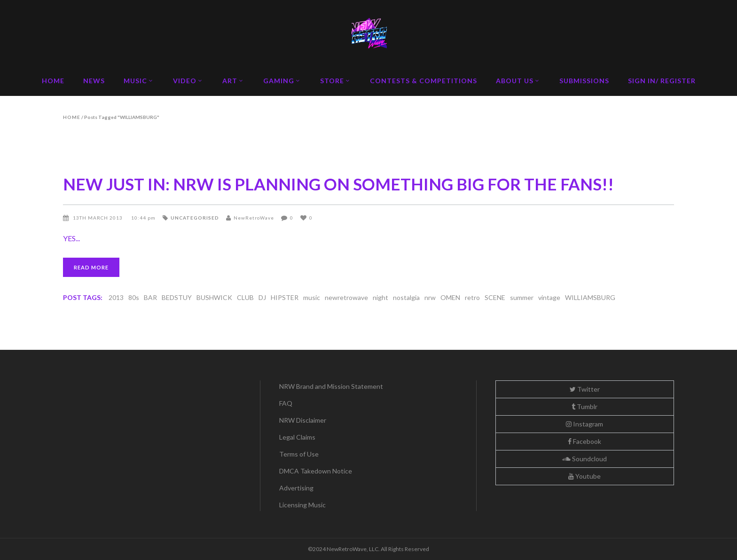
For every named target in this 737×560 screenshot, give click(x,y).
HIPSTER (285, 297)
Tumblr (584, 406)
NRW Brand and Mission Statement (331, 386)
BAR (150, 297)
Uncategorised (195, 218)
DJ (262, 297)
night (380, 297)
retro (472, 297)
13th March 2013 (98, 218)
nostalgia (406, 297)
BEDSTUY (177, 297)
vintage (549, 297)
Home (72, 117)
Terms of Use (299, 454)
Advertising (296, 488)
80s (134, 297)
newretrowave (346, 297)
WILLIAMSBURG (590, 297)
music (312, 297)
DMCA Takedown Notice (316, 471)
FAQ (286, 403)
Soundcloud (584, 459)
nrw (430, 297)
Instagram (584, 424)
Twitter (585, 389)
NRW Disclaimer (303, 420)
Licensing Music (302, 505)
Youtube (584, 476)
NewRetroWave (254, 218)
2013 (116, 297)
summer (522, 297)
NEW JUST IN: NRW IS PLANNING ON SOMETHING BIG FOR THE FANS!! (338, 184)
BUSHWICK (214, 297)
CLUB (245, 297)
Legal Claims (297, 437)
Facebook (584, 441)
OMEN (450, 297)
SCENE (495, 297)
